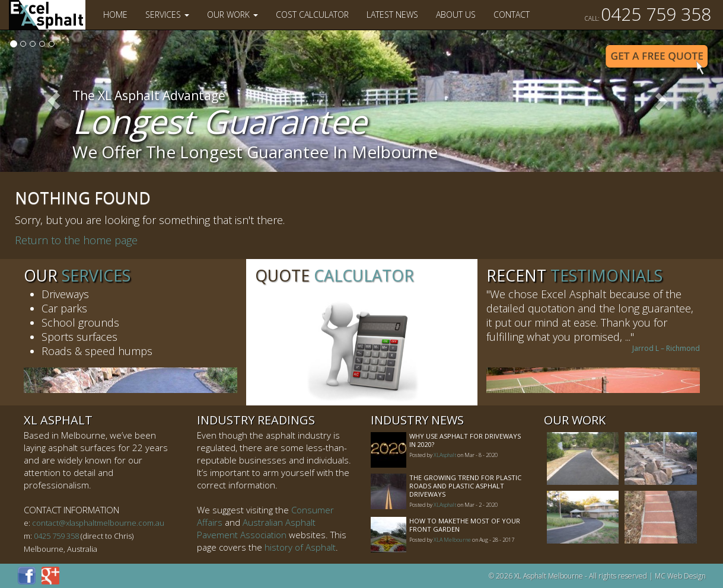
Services (167, 15)
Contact (512, 15)
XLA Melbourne (452, 540)
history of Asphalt (300, 547)
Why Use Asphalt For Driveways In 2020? (465, 440)
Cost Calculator (312, 15)
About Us (456, 15)
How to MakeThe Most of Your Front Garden (465, 525)
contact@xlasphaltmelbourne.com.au (98, 523)
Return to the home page (76, 240)
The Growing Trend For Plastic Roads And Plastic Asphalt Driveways (465, 486)
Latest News (392, 15)
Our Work (232, 15)
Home (115, 15)
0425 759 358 (648, 14)
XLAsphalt (445, 455)
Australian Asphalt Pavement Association (256, 528)
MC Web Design (680, 576)
